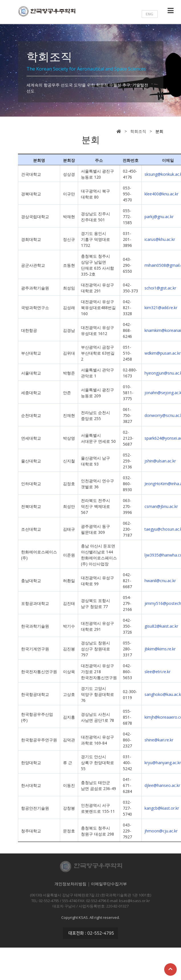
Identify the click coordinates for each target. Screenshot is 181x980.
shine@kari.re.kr (159, 740)
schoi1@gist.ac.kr (160, 288)
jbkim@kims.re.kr (160, 649)
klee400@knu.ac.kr (161, 194)
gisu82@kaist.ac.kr (161, 626)
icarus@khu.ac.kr (160, 239)
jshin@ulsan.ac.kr (160, 461)
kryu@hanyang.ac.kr (163, 763)
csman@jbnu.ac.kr (161, 506)
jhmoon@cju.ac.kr (161, 831)
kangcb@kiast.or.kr (162, 808)
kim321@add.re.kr (161, 308)
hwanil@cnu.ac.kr (160, 581)
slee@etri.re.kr (157, 672)
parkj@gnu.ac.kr (159, 217)
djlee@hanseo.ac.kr (162, 785)
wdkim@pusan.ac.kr (163, 353)
